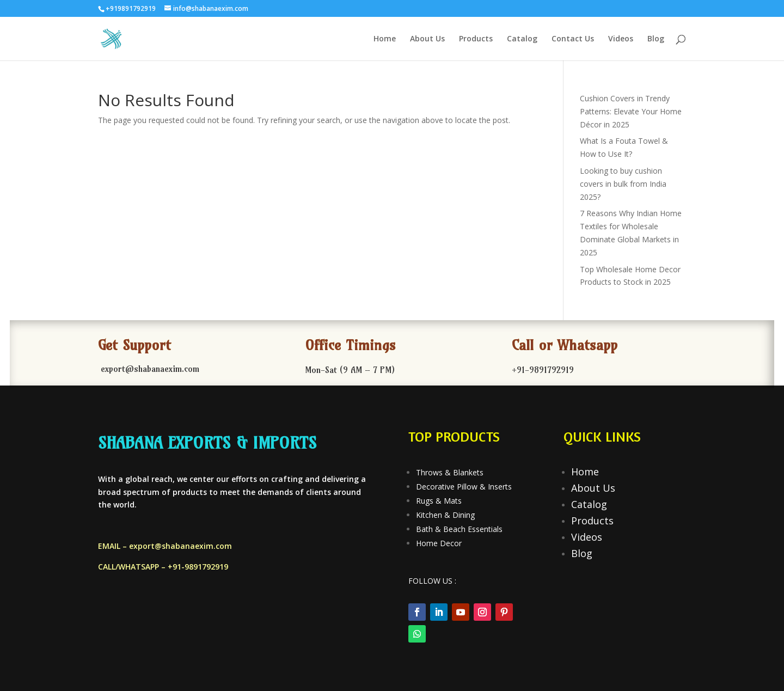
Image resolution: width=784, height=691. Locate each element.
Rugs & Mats (439, 501)
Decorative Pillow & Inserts (464, 487)
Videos (621, 39)
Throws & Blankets (450, 472)
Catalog (522, 39)
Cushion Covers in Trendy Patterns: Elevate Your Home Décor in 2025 (631, 111)
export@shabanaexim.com (180, 546)
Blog (656, 39)
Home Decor (439, 543)
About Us (427, 39)
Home (385, 39)
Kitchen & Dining (445, 515)
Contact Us (573, 39)
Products (476, 39)
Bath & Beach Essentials (459, 529)
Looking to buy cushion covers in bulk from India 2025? (623, 184)
